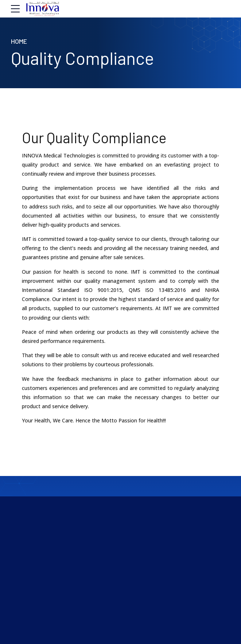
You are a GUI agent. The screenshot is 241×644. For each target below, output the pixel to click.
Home (19, 41)
